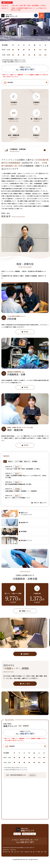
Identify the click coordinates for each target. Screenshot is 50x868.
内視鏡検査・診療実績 (27, 150)
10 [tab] (35, 650)
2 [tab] (16, 650)
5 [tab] (23, 650)
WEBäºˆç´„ (42, 17)
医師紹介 (36, 136)
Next (46, 633)
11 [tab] (37, 650)
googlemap (32, 775)
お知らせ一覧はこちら (40, 503)
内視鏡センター (14, 120)
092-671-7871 (27, 842)
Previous (3, 633)
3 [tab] (18, 650)
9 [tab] (32, 650)
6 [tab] (25, 650)
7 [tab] (28, 650)
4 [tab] (21, 650)
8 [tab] (30, 650)
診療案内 (36, 103)
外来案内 (14, 103)
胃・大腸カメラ (36, 120)
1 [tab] (14, 650)
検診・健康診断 (14, 136)
